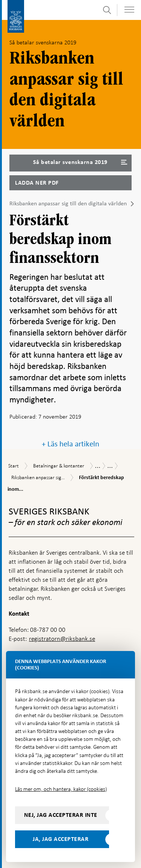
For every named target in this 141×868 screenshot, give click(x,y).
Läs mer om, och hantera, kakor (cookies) (61, 789)
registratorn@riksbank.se (62, 639)
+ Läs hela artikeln (70, 444)
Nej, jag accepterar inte (61, 815)
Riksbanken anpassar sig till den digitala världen (68, 203)
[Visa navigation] (129, 10)
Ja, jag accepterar (61, 839)
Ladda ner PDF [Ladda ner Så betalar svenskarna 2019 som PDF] (37, 183)
